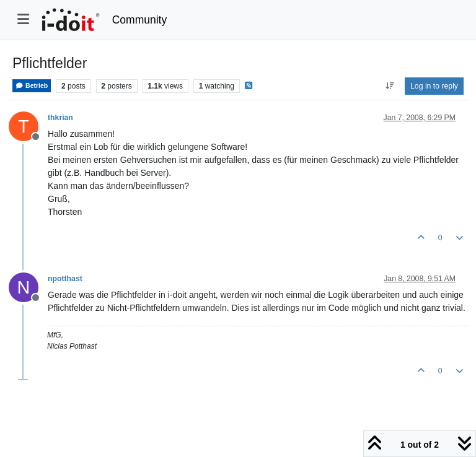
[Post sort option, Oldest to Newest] (390, 86)
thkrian (60, 118)
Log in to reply (434, 86)
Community (140, 20)
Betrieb (32, 86)
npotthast (65, 279)
